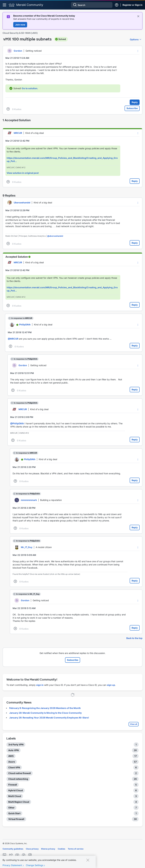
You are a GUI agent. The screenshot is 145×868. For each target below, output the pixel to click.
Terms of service (76, 849)
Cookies (61, 849)
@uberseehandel (55, 236)
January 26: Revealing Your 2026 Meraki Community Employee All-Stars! (49, 718)
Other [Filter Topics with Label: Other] (11, 808)
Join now (20, 25)
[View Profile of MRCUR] (18, 133)
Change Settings (35, 865)
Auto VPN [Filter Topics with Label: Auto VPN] (13, 750)
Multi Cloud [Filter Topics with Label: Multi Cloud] (15, 796)
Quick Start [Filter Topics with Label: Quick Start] (14, 813)
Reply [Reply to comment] (135, 181)
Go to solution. (30, 88)
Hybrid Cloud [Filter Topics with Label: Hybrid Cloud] (16, 790)
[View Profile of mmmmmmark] (29, 500)
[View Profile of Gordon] (18, 51)
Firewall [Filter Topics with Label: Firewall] (13, 785)
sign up (111, 685)
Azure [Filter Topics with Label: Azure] (12, 762)
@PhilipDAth (17, 423)
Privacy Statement (12, 865)
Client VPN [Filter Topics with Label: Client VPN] (14, 767)
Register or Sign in (132, 5)
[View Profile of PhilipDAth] (25, 325)
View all (134, 724)
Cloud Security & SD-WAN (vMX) (20, 33)
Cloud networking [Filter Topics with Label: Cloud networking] (18, 779)
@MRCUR (13, 339)
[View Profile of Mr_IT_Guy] (27, 547)
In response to (22, 318)
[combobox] (92, 5)
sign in (40, 685)
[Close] (88, 860)
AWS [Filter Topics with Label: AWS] (11, 756)
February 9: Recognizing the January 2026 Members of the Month (45, 708)
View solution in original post (23, 173)
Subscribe (132, 108)
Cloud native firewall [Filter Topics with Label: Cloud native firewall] (20, 773)
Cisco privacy (32, 849)
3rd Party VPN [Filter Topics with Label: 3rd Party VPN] (16, 744)
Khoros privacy (48, 849)
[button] (138, 51)
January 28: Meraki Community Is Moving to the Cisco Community (45, 713)
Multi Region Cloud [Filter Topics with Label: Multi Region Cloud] (19, 802)
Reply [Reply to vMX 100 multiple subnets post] (135, 102)
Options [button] (134, 39)
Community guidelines (13, 849)
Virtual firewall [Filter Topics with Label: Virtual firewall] (16, 819)
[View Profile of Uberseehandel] (22, 203)
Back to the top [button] (134, 638)
